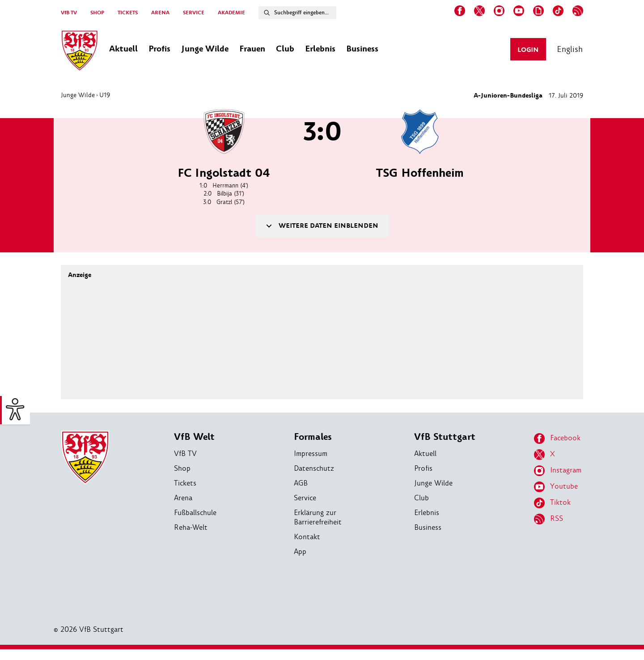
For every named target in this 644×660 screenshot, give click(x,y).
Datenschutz (314, 468)
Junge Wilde (78, 95)
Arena (183, 498)
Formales (313, 437)
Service (305, 498)
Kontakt (307, 537)
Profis (423, 468)
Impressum (311, 453)
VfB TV (69, 13)
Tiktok (552, 503)
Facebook (557, 439)
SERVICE (194, 13)
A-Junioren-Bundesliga (508, 96)
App (300, 551)
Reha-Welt (191, 527)
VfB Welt (194, 437)
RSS (549, 519)
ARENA (160, 13)
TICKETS (128, 13)
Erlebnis (427, 513)
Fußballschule (195, 513)
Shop (182, 468)
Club (422, 498)
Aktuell (425, 453)
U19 (105, 95)
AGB (301, 483)
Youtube (556, 487)
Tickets (185, 483)
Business (428, 527)
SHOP (97, 13)
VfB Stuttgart (445, 437)
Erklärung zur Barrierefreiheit (318, 517)
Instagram (558, 471)
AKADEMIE (231, 13)
